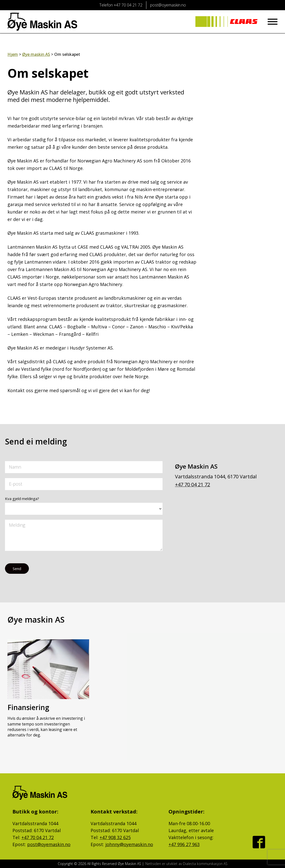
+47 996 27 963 (184, 844)
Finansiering (28, 707)
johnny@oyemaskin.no (129, 844)
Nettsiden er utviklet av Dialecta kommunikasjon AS (186, 864)
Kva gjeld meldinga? (22, 499)
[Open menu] (273, 22)
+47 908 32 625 (115, 837)
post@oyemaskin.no (49, 844)
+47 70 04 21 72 (193, 484)
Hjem (13, 54)
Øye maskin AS (36, 54)
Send (17, 569)
